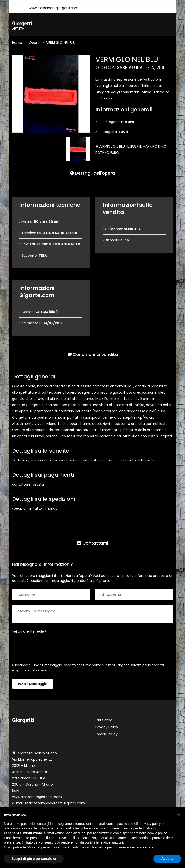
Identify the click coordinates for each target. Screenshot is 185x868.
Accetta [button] (167, 859)
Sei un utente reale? (29, 632)
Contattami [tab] (92, 541)
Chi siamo (104, 721)
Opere (34, 43)
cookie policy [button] (157, 833)
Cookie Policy (106, 735)
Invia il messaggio (33, 684)
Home (17, 43)
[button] (179, 815)
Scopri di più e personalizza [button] (34, 859)
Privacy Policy (107, 728)
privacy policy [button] (151, 824)
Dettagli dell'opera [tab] (92, 171)
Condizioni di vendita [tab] (93, 353)
